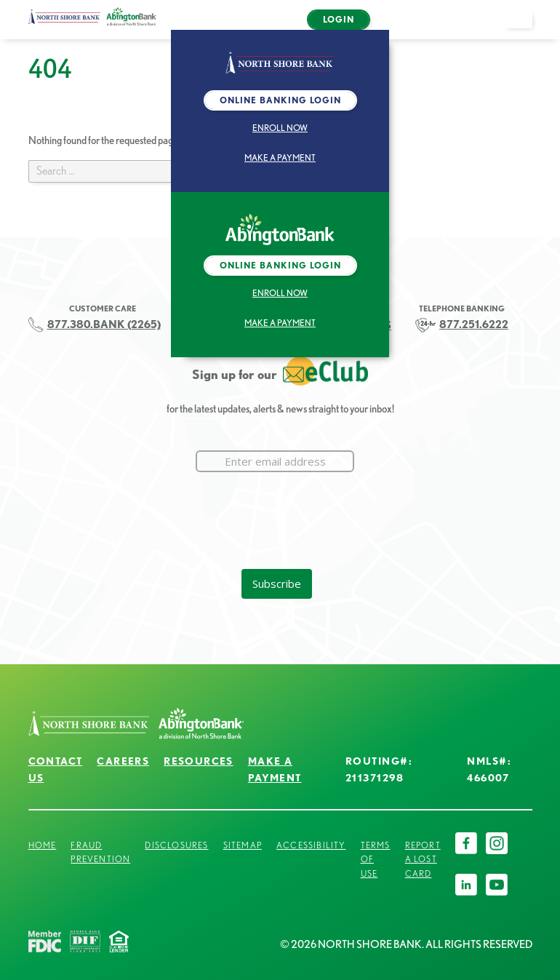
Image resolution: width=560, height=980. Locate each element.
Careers (123, 761)
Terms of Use (376, 860)
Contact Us (56, 769)
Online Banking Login (280, 100)
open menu (525, 28)
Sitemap (243, 845)
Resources (199, 761)
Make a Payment (280, 158)
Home (43, 845)
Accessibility (311, 845)
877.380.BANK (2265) (104, 324)
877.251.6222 (474, 324)
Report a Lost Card (423, 860)
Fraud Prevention (100, 852)
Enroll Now (280, 128)
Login (339, 19)
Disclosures (176, 845)
